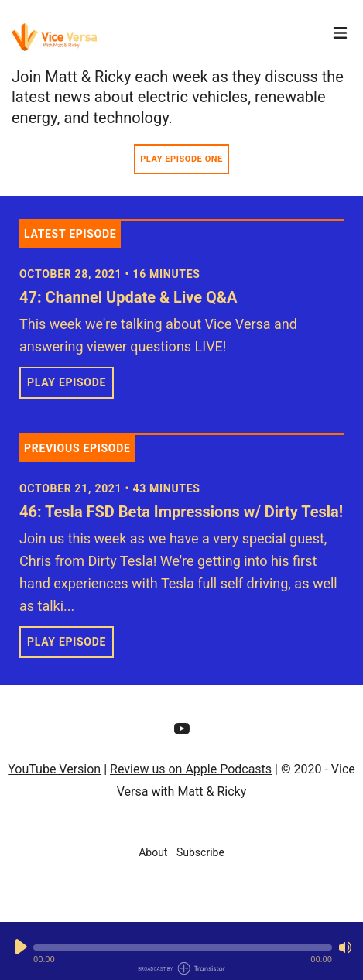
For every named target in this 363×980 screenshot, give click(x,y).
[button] (183, 947)
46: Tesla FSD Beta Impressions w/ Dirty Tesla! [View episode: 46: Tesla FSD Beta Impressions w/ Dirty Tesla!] (181, 512)
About (153, 852)
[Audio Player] (181, 951)
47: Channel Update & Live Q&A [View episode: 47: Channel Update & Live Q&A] (128, 297)
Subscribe (200, 852)
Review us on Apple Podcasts (191, 769)
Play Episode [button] (67, 382)
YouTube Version (54, 769)
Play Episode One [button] (181, 159)
